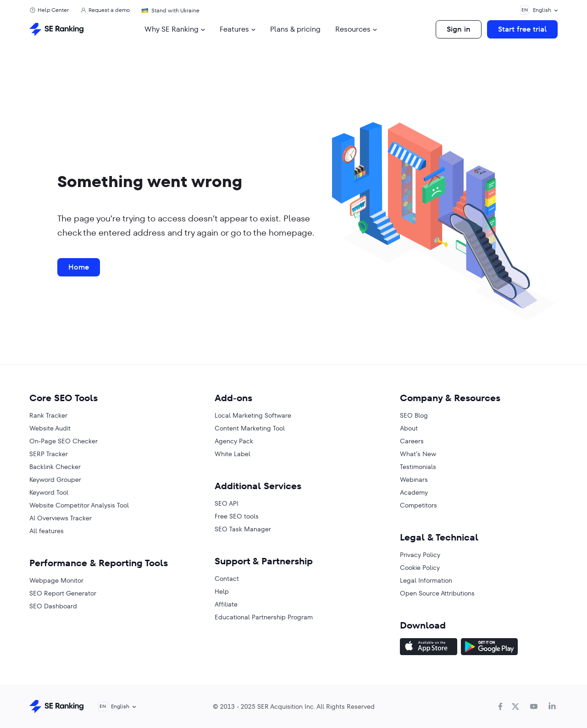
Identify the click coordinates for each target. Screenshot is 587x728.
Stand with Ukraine (175, 10)
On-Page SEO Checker (64, 441)
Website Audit (50, 428)
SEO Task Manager (243, 529)
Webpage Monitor (56, 580)
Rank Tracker (48, 415)
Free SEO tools (237, 516)
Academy (414, 492)
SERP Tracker (49, 454)
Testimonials (418, 467)
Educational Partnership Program (264, 617)
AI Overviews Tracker (61, 518)
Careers (412, 441)
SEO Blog (414, 415)
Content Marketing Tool (250, 428)
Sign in (459, 29)
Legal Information (426, 580)
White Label (233, 454)
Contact (227, 579)
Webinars (414, 480)
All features (47, 531)
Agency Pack (234, 441)
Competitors (418, 505)
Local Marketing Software (253, 415)
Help (222, 591)
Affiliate (226, 604)
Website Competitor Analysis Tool (79, 505)
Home (79, 267)
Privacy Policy (420, 555)
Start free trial (522, 29)
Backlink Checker (55, 467)
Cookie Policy (420, 568)
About (409, 428)
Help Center (53, 10)
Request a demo (109, 10)
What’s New (418, 454)
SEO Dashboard (53, 606)
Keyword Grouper (55, 480)
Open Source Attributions (437, 593)
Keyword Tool (49, 492)
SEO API (227, 503)
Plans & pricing (295, 29)
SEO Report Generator (63, 593)
